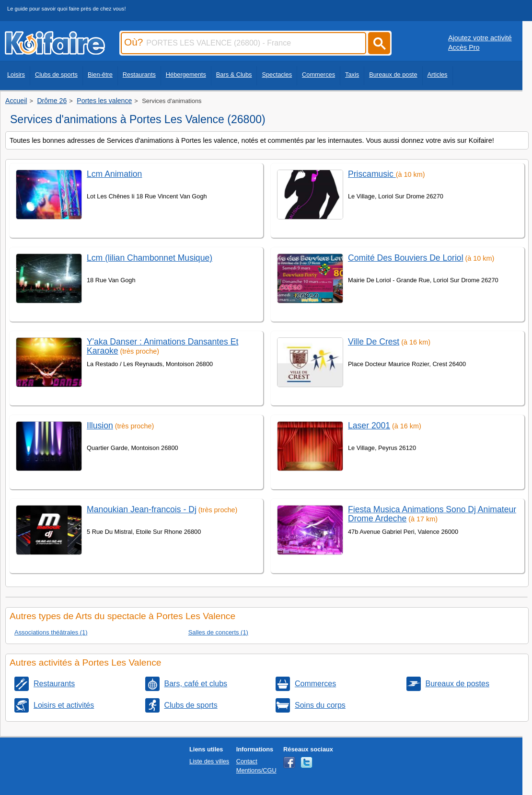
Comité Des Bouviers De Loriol (406, 258)
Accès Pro (464, 47)
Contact (247, 761)
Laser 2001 (369, 426)
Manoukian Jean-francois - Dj (142, 509)
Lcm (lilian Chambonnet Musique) (150, 258)
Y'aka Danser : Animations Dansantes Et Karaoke (162, 346)
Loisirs (16, 75)
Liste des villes (209, 761)
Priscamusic (372, 174)
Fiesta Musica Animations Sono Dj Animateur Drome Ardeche (432, 514)
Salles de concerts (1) (218, 632)
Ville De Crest (374, 342)
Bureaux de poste (393, 75)
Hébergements (186, 75)
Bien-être (100, 75)
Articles (438, 75)
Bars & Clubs (234, 75)
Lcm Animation (114, 174)
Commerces (318, 75)
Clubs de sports (56, 75)
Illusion (100, 426)
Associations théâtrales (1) (51, 632)
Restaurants (139, 75)
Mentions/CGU (256, 770)
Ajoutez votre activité (480, 38)
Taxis (352, 75)
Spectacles (277, 75)
